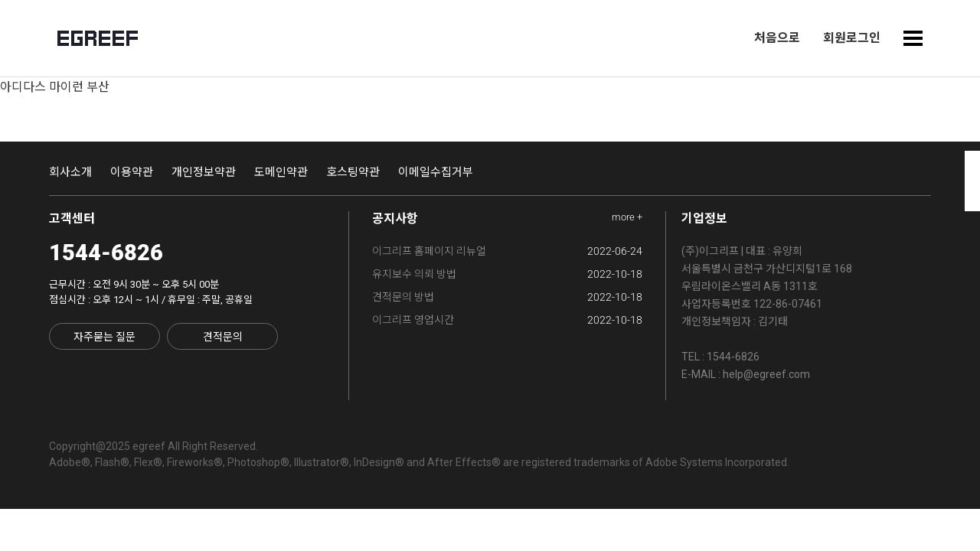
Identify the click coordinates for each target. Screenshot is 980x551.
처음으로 (777, 38)
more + (627, 217)
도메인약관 (281, 172)
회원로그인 (852, 38)
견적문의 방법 (508, 297)
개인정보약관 (204, 172)
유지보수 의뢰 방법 (508, 274)
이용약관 (132, 172)
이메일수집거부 (436, 172)
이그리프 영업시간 (508, 320)
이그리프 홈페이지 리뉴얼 (508, 251)
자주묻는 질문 (105, 337)
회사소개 (70, 172)
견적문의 (223, 337)
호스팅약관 (353, 172)
